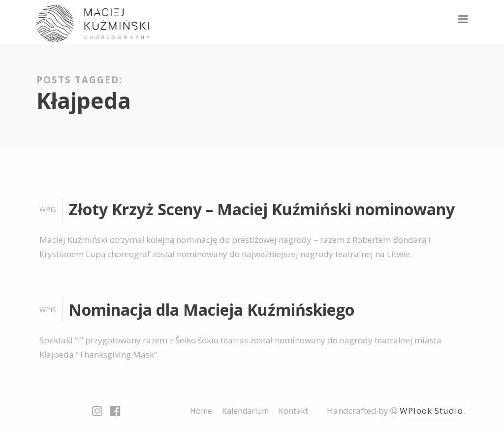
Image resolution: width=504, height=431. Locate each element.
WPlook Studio (431, 411)
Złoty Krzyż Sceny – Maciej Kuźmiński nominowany (262, 209)
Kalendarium (245, 411)
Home (201, 411)
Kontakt (293, 411)
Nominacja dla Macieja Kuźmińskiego (211, 310)
